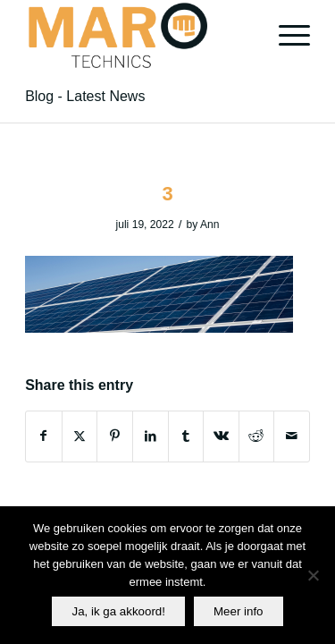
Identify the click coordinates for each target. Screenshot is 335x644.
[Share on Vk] (221, 436)
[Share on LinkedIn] (151, 436)
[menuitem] (285, 36)
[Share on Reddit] (257, 436)
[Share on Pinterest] (115, 436)
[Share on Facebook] (44, 436)
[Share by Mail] (292, 436)
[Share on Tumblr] (186, 436)
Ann (210, 225)
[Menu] (285, 36)
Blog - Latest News (85, 96)
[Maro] (139, 36)
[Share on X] (80, 436)
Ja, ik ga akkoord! (118, 611)
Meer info (239, 611)
